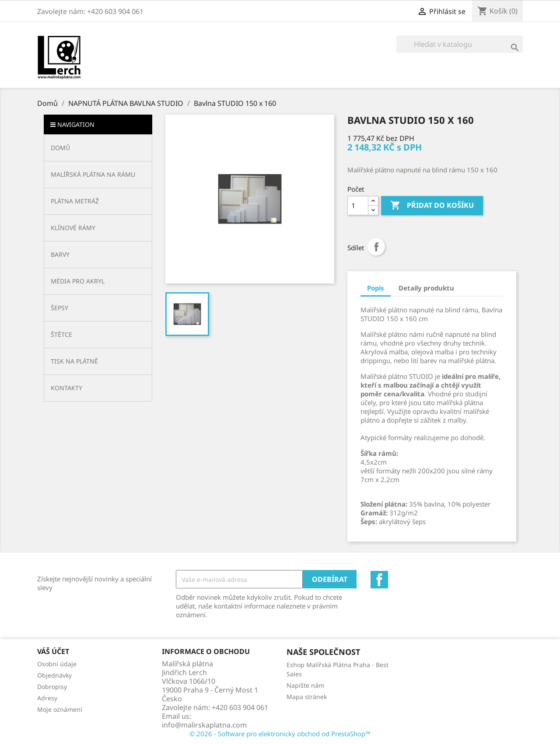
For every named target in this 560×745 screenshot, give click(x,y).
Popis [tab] (376, 288)
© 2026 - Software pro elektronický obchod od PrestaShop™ (280, 734)
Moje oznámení (60, 709)
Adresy (47, 698)
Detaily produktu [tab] (426, 288)
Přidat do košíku (432, 206)
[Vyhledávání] (460, 44)
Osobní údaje (57, 664)
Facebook (379, 580)
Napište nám (305, 685)
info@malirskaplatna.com (204, 725)
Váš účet (53, 651)
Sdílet (376, 247)
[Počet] (358, 206)
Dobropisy (52, 687)
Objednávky (54, 675)
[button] (98, 174)
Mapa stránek (307, 697)
